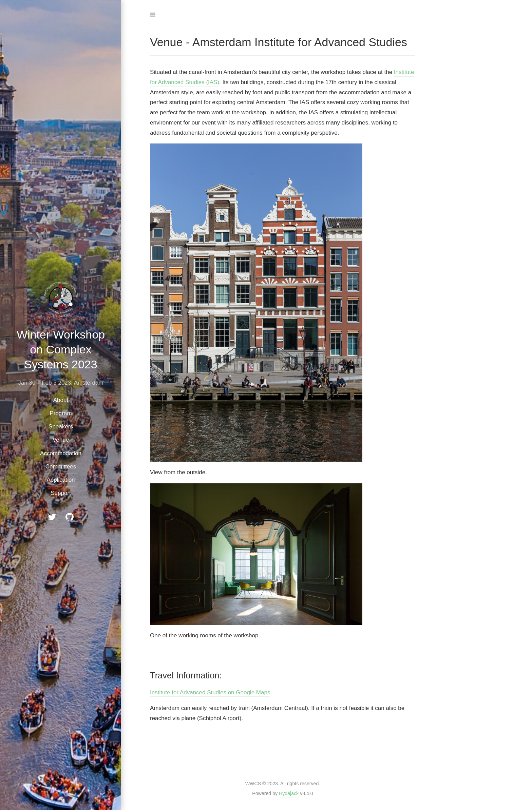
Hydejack (289, 793)
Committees (61, 467)
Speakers (61, 427)
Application (61, 480)
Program (61, 413)
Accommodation (61, 453)
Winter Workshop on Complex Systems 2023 (60, 349)
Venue (60, 440)
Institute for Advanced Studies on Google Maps (210, 692)
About (60, 400)
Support (61, 493)
